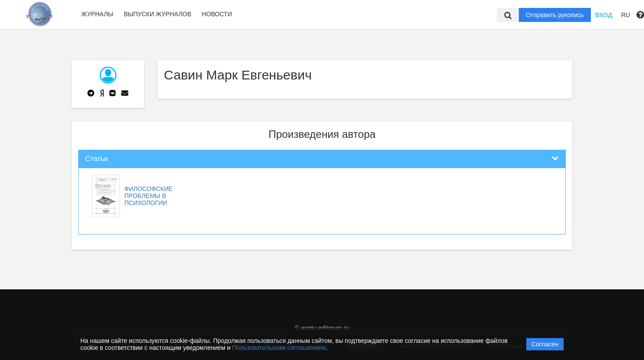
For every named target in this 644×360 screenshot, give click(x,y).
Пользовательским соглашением (279, 348)
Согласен (545, 344)
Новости (217, 14)
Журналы (97, 14)
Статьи (97, 159)
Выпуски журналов (158, 14)
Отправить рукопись (555, 15)
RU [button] (626, 15)
